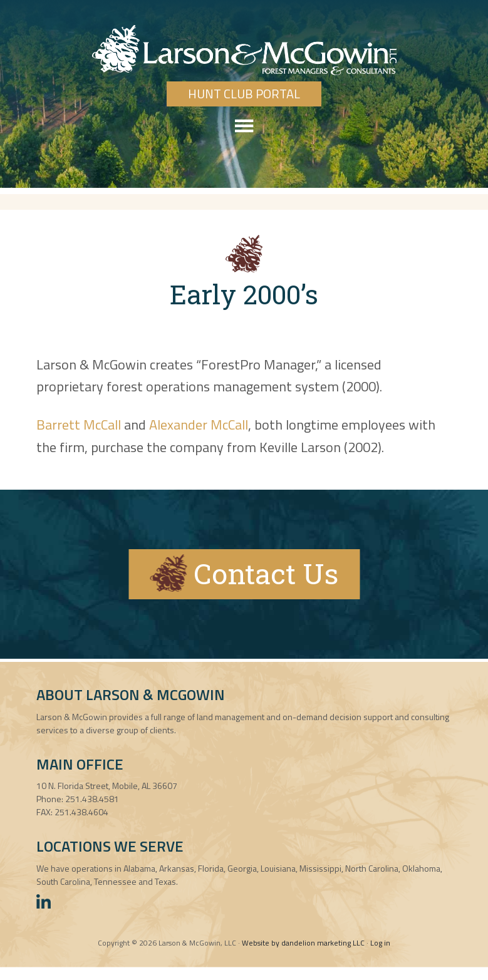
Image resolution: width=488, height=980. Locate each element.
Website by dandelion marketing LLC (303, 943)
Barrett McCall (79, 425)
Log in (380, 943)
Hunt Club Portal (244, 94)
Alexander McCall (199, 425)
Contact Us (244, 573)
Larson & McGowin (244, 50)
